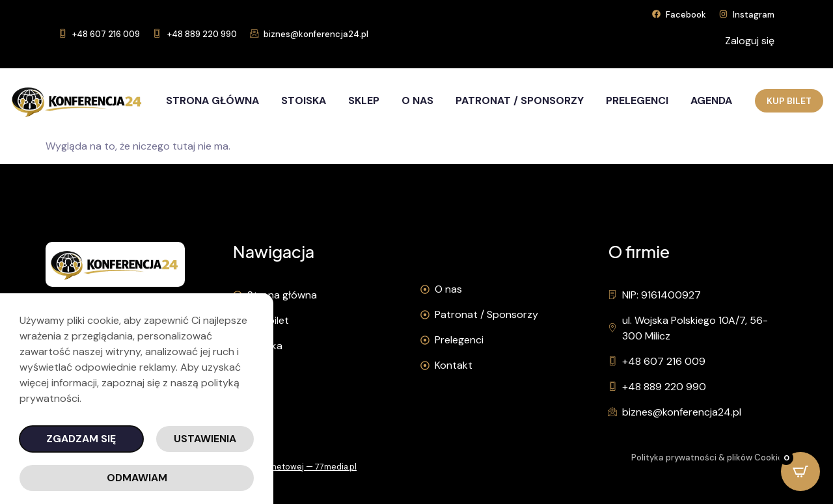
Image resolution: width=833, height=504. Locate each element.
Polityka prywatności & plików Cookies (709, 458)
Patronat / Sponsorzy (520, 100)
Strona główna (212, 100)
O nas (417, 100)
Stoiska (304, 100)
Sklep (364, 100)
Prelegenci (637, 100)
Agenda (711, 100)
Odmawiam (137, 478)
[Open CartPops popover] (800, 471)
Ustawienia (205, 439)
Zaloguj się (750, 41)
